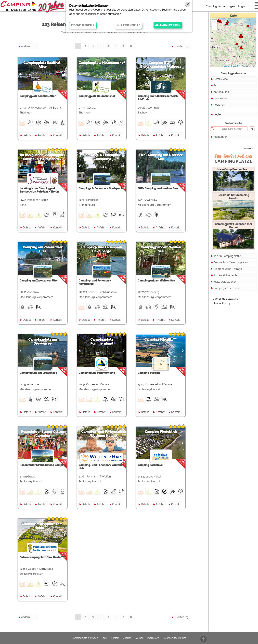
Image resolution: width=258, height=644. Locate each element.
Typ (216, 85)
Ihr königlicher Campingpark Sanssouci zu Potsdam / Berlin (44, 159)
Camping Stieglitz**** (165, 339)
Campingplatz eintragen (220, 6)
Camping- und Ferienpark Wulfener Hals (104, 434)
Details (28, 135)
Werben (139, 638)
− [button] (215, 27)
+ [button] (215, 22)
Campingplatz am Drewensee (43, 341)
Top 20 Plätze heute (226, 275)
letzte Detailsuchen (225, 282)
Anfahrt (43, 135)
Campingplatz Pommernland (104, 341)
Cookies (127, 638)
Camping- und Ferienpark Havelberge (104, 249)
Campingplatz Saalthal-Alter (44, 65)
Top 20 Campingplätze (227, 256)
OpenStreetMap (239, 66)
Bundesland (221, 98)
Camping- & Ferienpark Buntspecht (104, 157)
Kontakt (58, 135)
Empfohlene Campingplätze (231, 262)
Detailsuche (221, 79)
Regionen (219, 105)
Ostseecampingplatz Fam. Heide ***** (44, 526)
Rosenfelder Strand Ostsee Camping (44, 434)
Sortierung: (182, 46)
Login (241, 6)
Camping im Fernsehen (227, 288)
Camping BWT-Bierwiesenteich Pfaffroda (165, 65)
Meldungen (220, 137)
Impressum (153, 638)
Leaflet (227, 66)
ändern (26, 46)
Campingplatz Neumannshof (104, 63)
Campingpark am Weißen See (165, 249)
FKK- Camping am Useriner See (165, 157)
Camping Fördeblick (165, 432)
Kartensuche (221, 92)
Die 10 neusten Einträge (228, 269)
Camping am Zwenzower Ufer (43, 249)
